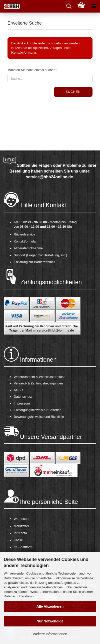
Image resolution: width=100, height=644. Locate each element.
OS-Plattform (23, 547)
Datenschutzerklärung (19, 596)
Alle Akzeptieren (50, 606)
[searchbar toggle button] (69, 6)
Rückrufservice (24, 234)
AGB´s (18, 390)
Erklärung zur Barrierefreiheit (34, 262)
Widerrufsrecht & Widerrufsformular (39, 377)
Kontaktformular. (24, 53)
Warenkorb (22, 519)
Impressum (22, 403)
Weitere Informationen (50, 634)
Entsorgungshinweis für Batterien (38, 410)
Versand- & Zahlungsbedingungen (38, 383)
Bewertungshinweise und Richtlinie (39, 417)
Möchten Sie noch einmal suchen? (32, 70)
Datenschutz (23, 397)
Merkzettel (21, 526)
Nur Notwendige (50, 621)
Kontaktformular (25, 241)
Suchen (73, 92)
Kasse (18, 540)
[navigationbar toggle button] (94, 6)
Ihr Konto (20, 533)
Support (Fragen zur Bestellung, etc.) (40, 255)
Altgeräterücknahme (28, 248)
